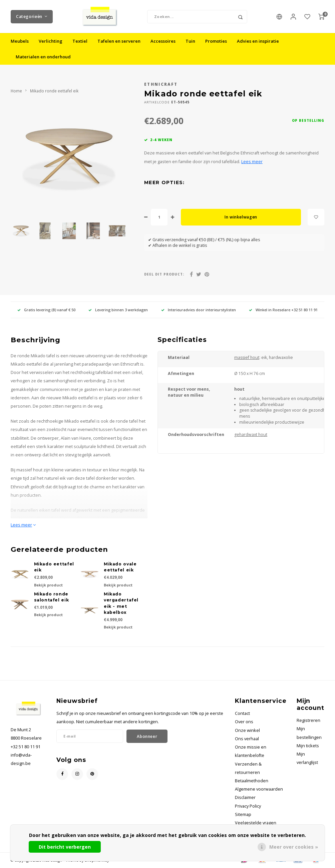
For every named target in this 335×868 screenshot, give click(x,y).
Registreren (308, 721)
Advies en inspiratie (258, 41)
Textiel (80, 41)
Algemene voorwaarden (259, 789)
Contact (242, 714)
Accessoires (163, 41)
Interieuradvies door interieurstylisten (199, 310)
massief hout (247, 358)
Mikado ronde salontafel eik (52, 597)
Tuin (190, 41)
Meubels (20, 41)
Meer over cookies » (294, 847)
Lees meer (252, 162)
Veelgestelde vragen (256, 823)
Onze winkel (247, 731)
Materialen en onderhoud (43, 57)
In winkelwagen (241, 217)
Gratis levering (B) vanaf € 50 (46, 310)
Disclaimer (245, 798)
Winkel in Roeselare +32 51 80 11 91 (283, 310)
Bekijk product (48, 585)
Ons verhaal (247, 739)
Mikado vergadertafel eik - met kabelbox (121, 604)
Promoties (216, 41)
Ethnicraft (161, 84)
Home (16, 91)
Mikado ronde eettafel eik (54, 91)
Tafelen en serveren (119, 41)
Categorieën (32, 17)
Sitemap (243, 815)
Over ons (244, 722)
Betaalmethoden (252, 781)
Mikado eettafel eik (54, 567)
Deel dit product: (164, 275)
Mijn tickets (308, 746)
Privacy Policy (248, 806)
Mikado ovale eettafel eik (120, 567)
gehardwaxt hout (251, 435)
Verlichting (51, 41)
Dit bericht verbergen (65, 847)
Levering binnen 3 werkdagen (118, 310)
